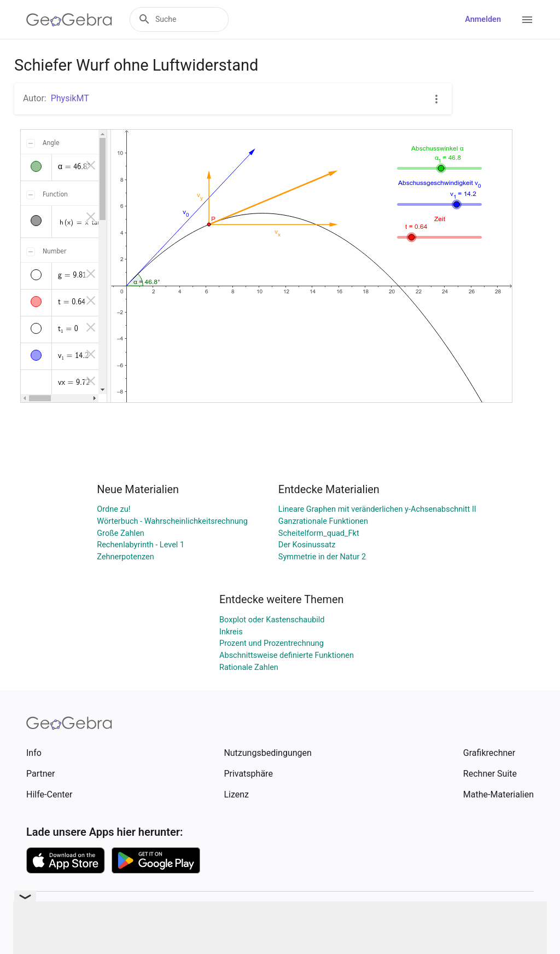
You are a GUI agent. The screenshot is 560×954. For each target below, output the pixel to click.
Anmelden (483, 19)
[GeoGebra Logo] (69, 20)
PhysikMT (70, 98)
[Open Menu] (527, 20)
